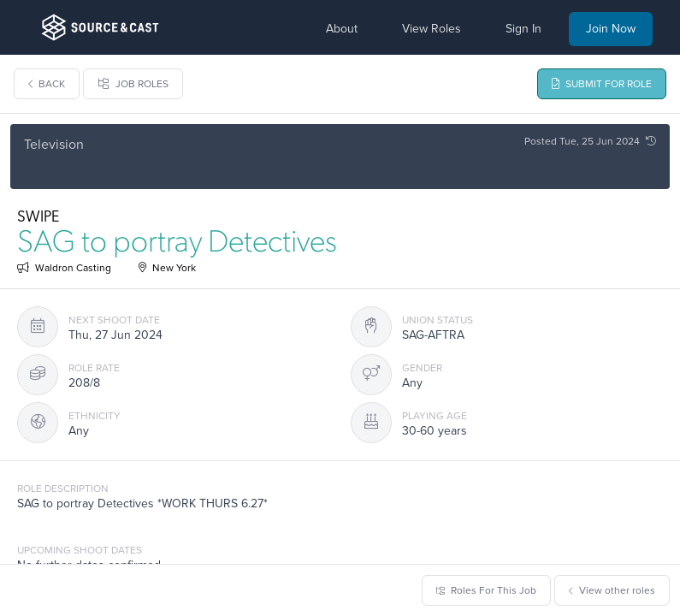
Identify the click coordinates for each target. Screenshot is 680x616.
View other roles (612, 590)
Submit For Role (602, 84)
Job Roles (133, 84)
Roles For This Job (486, 590)
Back (47, 84)
